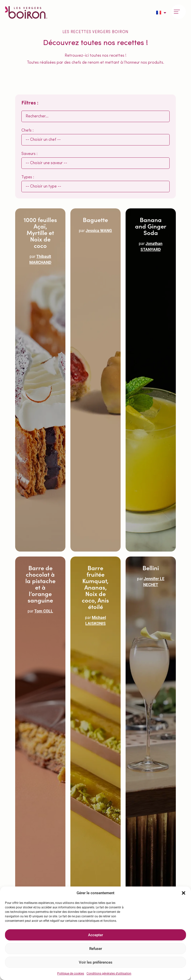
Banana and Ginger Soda (151, 226)
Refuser (96, 949)
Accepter (95, 935)
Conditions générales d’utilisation (109, 974)
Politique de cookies (71, 974)
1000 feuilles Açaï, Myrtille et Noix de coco (40, 232)
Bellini (151, 568)
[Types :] (95, 187)
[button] (184, 893)
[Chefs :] (95, 140)
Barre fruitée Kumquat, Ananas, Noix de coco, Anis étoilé (95, 587)
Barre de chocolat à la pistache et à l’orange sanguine (40, 584)
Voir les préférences (96, 962)
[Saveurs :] (95, 163)
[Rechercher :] (95, 116)
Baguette (95, 219)
